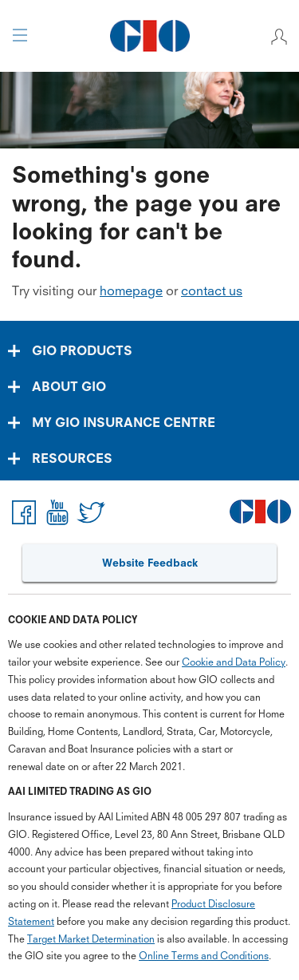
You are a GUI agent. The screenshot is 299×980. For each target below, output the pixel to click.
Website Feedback (150, 563)
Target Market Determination (91, 939)
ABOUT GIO (69, 386)
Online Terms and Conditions (204, 956)
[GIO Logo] (149, 36)
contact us (212, 290)
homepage (131, 290)
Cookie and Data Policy (234, 662)
